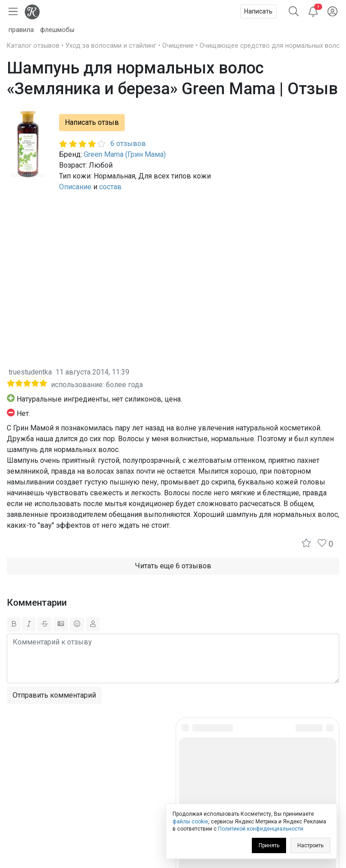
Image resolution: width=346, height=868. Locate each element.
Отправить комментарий (54, 695)
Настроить (310, 845)
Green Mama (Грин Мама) (125, 154)
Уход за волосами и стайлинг (111, 46)
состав (110, 187)
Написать (258, 11)
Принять (269, 845)
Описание (75, 187)
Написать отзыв (92, 122)
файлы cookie (190, 822)
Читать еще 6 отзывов (173, 566)
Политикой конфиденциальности (261, 829)
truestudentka (30, 372)
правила (21, 30)
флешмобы (57, 30)
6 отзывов (128, 144)
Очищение (178, 46)
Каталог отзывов (33, 46)
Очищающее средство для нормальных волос (272, 46)
